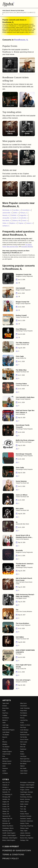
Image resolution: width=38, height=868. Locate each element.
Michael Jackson (7, 761)
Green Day (5, 749)
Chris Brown (24, 706)
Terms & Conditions (13, 855)
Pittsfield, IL (14, 215)
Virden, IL (5, 223)
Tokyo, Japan (24, 831)
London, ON (6, 807)
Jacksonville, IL (7, 213)
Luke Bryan (23, 756)
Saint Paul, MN (6, 790)
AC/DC (22, 723)
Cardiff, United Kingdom (9, 833)
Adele (4, 723)
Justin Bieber (6, 732)
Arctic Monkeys (24, 730)
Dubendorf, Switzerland (27, 821)
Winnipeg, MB (6, 797)
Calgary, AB (6, 802)
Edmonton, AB (6, 823)
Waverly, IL (6, 215)
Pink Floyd (23, 727)
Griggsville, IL (24, 215)
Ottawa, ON (6, 811)
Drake (4, 711)
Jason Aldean (24, 771)
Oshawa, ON (6, 809)
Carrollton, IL (17, 210)
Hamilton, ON (6, 799)
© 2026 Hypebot (11, 847)
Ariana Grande (6, 754)
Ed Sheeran (6, 718)
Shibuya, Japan (24, 828)
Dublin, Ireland (24, 804)
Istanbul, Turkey (25, 823)
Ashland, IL (6, 226)
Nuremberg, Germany (26, 797)
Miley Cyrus (23, 703)
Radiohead (23, 749)
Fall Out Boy (24, 737)
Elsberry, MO (17, 221)
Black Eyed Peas (25, 759)
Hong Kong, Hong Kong (27, 826)
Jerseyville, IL (7, 218)
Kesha (22, 752)
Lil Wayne (5, 773)
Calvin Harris (24, 773)
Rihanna (5, 742)
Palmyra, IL (24, 213)
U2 (3, 740)
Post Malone (24, 713)
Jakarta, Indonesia (25, 833)
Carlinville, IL (24, 218)
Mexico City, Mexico (8, 826)
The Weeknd (6, 747)
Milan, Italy (23, 807)
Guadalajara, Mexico (8, 828)
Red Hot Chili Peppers (8, 730)
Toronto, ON (6, 814)
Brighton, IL (13, 223)
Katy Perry (5, 713)
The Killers (23, 744)
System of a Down (25, 725)
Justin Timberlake (25, 708)
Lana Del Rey (24, 720)
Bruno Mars (6, 708)
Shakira (22, 754)
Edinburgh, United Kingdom (10, 838)
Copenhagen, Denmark (27, 792)
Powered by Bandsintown (17, 851)
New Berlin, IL (7, 221)
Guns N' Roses (24, 740)
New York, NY (6, 782)
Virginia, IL (22, 223)
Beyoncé (5, 737)
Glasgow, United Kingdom (27, 785)
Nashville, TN (6, 792)
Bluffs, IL (16, 213)
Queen (4, 771)
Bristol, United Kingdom (9, 840)
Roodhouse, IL (21, 40)
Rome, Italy (23, 811)
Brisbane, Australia (25, 835)
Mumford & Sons (25, 735)
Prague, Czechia (25, 790)
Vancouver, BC (6, 816)
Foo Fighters (24, 715)
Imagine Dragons (7, 752)
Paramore (5, 768)
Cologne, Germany (25, 795)
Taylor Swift (6, 703)
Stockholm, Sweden (26, 819)
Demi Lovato (24, 742)
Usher (4, 766)
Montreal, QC (6, 821)
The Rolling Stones (25, 761)
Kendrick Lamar (7, 764)
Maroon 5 (5, 720)
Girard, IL (25, 221)
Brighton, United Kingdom (27, 787)
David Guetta (24, 732)
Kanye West (24, 711)
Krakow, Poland (24, 814)
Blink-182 (23, 747)
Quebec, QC (6, 804)
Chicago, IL (6, 787)
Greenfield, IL (26, 210)
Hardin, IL (15, 218)
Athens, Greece (24, 802)
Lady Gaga (5, 725)
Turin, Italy (23, 809)
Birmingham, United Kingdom (28, 782)
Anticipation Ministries (27, 247)
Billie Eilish (5, 759)
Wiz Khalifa (23, 768)
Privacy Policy (11, 859)
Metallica (5, 744)
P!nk (4, 756)
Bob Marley (23, 764)
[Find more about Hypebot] (19, 4)
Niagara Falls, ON (7, 819)
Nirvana (22, 718)
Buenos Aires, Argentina (27, 838)
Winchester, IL (7, 210)
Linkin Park (5, 727)
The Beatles (6, 735)
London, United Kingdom (9, 835)
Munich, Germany (25, 799)
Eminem (5, 706)
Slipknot (22, 766)
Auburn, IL (30, 223)
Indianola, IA (6, 785)
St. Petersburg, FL (7, 795)
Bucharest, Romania (26, 816)
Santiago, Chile (24, 840)
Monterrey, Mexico (7, 831)
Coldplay (5, 715)
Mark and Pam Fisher (12, 247)
